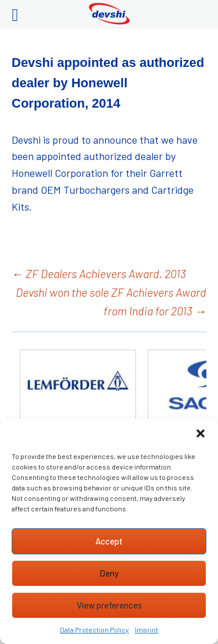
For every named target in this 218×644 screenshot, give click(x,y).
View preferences (109, 605)
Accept (109, 541)
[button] (201, 433)
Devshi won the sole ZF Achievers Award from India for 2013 (111, 301)
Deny (109, 573)
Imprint (146, 629)
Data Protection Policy (94, 629)
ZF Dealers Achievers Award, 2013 (99, 273)
